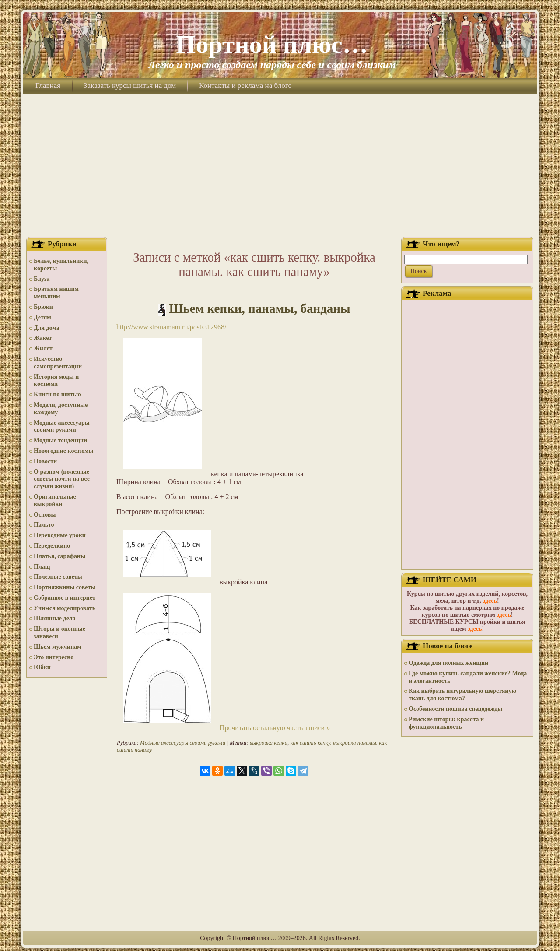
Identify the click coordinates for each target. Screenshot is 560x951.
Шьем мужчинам (58, 647)
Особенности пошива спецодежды (456, 709)
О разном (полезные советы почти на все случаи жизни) (62, 479)
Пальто (44, 525)
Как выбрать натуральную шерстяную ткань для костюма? (462, 695)
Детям (42, 317)
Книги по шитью (57, 394)
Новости (45, 461)
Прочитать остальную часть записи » (275, 728)
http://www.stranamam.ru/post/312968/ (171, 327)
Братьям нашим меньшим (56, 293)
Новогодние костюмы (64, 451)
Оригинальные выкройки (55, 500)
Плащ (42, 567)
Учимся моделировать (65, 608)
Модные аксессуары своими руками (62, 427)
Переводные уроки (60, 535)
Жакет (43, 338)
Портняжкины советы (65, 587)
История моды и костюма (56, 381)
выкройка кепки (269, 743)
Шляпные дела (55, 618)
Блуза (42, 279)
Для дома (47, 328)
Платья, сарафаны (59, 556)
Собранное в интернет (65, 598)
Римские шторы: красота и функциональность (446, 723)
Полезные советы (58, 577)
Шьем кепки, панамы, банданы (260, 308)
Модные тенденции (60, 440)
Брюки (43, 307)
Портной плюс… (272, 44)
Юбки (42, 667)
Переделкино (52, 546)
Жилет (43, 348)
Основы (45, 515)
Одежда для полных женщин (448, 663)
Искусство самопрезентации (58, 363)
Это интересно (54, 657)
